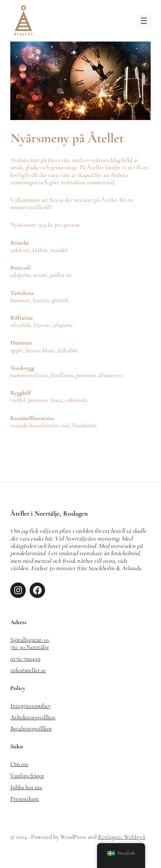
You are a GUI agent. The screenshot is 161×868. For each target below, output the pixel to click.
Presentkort (25, 799)
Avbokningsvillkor (33, 717)
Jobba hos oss (26, 787)
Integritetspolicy (30, 706)
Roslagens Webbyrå (122, 837)
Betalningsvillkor (31, 728)
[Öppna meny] (144, 21)
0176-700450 (25, 659)
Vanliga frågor (27, 776)
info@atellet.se (28, 670)
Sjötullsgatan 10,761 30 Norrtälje (30, 643)
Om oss (19, 764)
